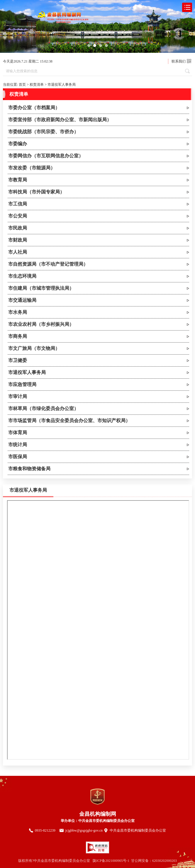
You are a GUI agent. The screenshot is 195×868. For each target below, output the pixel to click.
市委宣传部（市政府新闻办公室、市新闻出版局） (60, 120)
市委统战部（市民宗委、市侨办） (43, 132)
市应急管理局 (22, 384)
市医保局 (18, 457)
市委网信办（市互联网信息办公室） (46, 156)
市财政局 (18, 240)
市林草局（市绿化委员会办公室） (43, 408)
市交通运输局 (22, 300)
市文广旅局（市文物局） (34, 348)
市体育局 (18, 433)
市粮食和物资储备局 (29, 469)
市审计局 (18, 396)
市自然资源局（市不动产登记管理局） (48, 264)
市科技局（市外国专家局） (36, 192)
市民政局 (18, 228)
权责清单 (37, 85)
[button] (89, 45)
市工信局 (18, 204)
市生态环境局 (22, 276)
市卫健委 (18, 360)
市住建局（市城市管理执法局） (41, 288)
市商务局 (18, 336)
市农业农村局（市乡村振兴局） (41, 324)
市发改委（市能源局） (32, 168)
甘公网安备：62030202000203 (154, 861)
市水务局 (18, 312)
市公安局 (18, 216)
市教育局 (18, 180)
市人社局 (18, 252)
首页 (22, 85)
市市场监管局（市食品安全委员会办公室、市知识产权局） (69, 420)
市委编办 (18, 144)
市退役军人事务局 (62, 85)
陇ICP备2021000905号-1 (111, 861)
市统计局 (18, 445)
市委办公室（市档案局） (34, 108)
